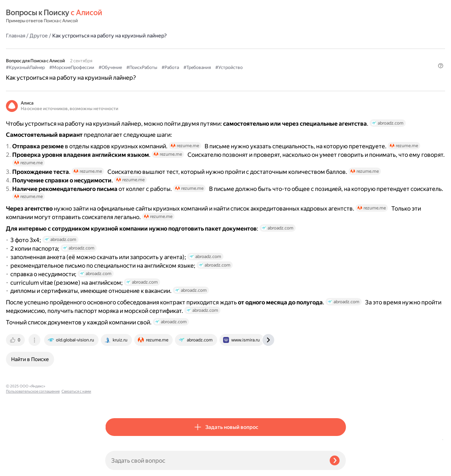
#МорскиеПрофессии (171, 49)
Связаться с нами (21, 467)
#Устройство (119, 56)
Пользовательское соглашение (33, 462)
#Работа (270, 49)
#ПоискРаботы (241, 49)
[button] (341, 69)
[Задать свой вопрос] (214, 460)
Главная (115, 16)
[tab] (115, 400)
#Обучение (210, 49)
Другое (138, 16)
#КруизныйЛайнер (125, 49)
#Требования (296, 49)
